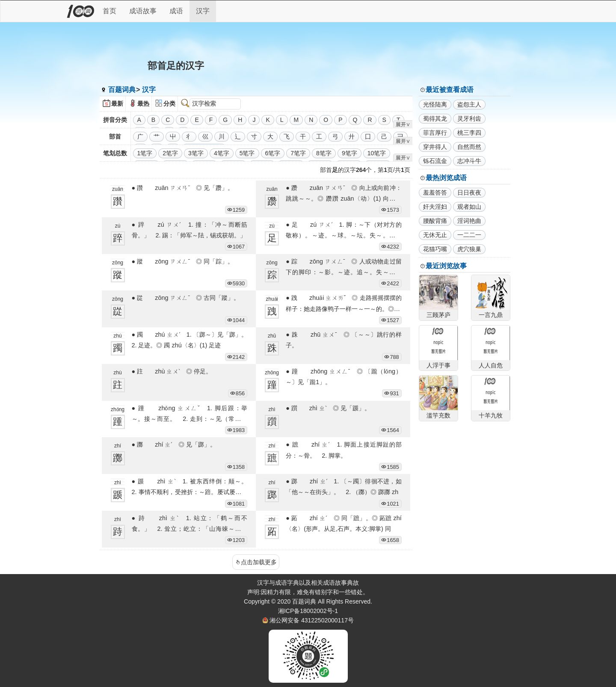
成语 (176, 11)
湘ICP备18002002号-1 (308, 611)
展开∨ (403, 124)
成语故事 (143, 11)
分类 (169, 104)
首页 (110, 11)
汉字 (203, 11)
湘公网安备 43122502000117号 (312, 620)
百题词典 (122, 90)
